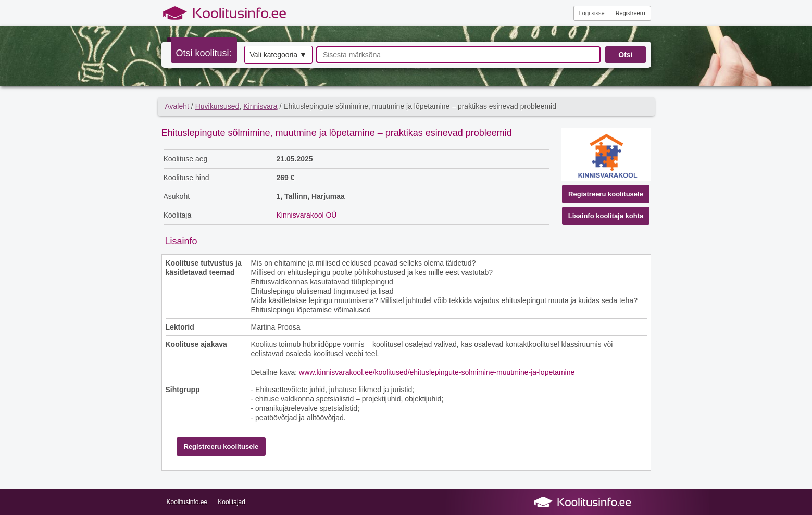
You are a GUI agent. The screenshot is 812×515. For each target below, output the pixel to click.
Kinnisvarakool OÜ (307, 215)
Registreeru (630, 13)
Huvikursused (217, 106)
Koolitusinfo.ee (187, 502)
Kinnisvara (260, 106)
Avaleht (177, 106)
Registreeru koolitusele (606, 194)
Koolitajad (232, 502)
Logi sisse (592, 13)
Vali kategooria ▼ (278, 55)
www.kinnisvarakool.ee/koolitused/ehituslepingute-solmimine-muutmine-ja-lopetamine (437, 372)
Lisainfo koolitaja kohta (606, 216)
